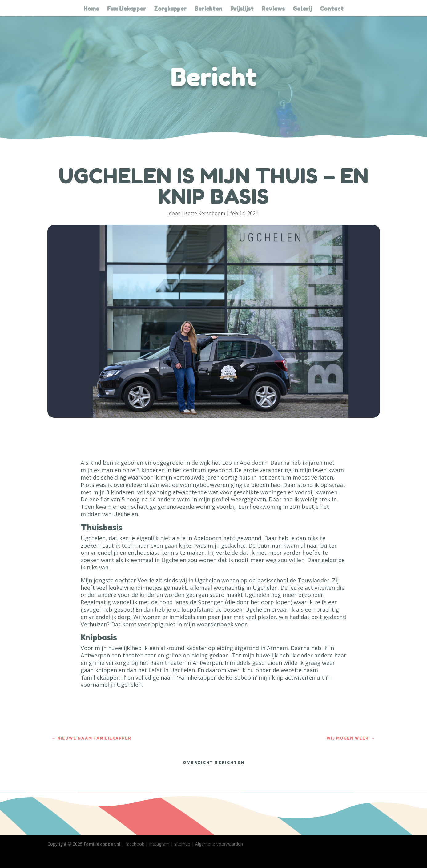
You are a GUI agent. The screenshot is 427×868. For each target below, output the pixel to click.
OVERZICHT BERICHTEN (214, 763)
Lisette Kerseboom (203, 213)
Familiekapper (127, 9)
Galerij (302, 9)
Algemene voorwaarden (219, 844)
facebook (135, 844)
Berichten (208, 9)
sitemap (182, 844)
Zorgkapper (170, 9)
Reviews (273, 9)
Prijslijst (242, 9)
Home (91, 9)
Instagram (159, 844)
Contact (332, 9)
